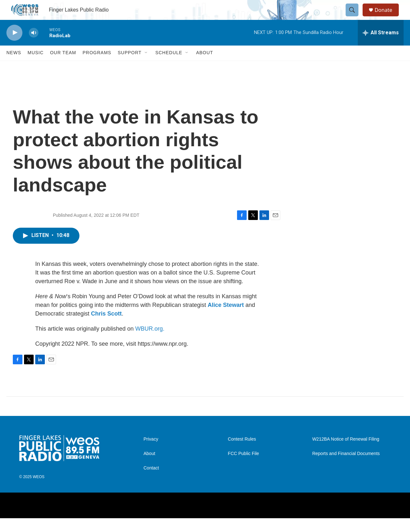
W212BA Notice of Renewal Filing (346, 453)
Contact (151, 482)
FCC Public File (243, 468)
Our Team (63, 67)
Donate (387, 17)
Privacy (151, 453)
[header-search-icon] (355, 17)
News (14, 67)
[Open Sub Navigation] (146, 67)
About (205, 67)
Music (36, 67)
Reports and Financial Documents (346, 468)
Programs (97, 67)
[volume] (34, 47)
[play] (14, 47)
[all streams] (381, 46)
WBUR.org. (150, 342)
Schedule (169, 67)
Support (129, 67)
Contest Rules (242, 453)
